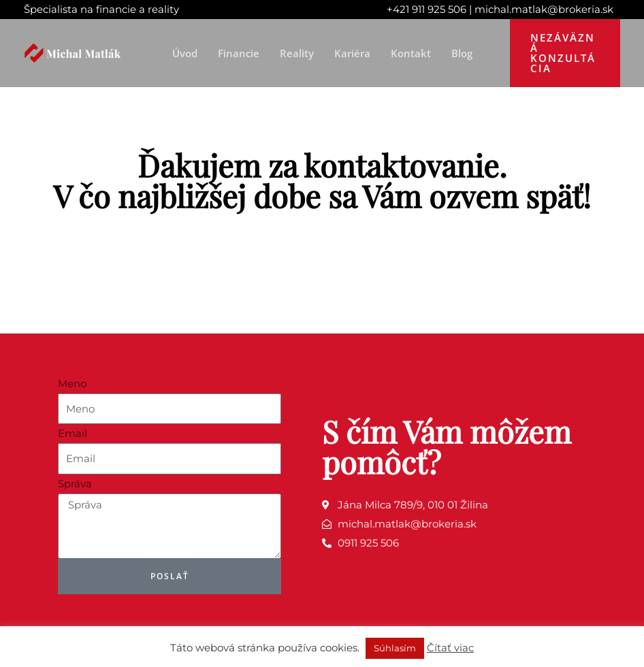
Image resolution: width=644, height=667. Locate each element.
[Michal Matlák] (75, 52)
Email (73, 433)
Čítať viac (450, 648)
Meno (72, 384)
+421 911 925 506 (426, 9)
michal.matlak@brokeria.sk (544, 9)
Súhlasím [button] (395, 648)
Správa (75, 484)
